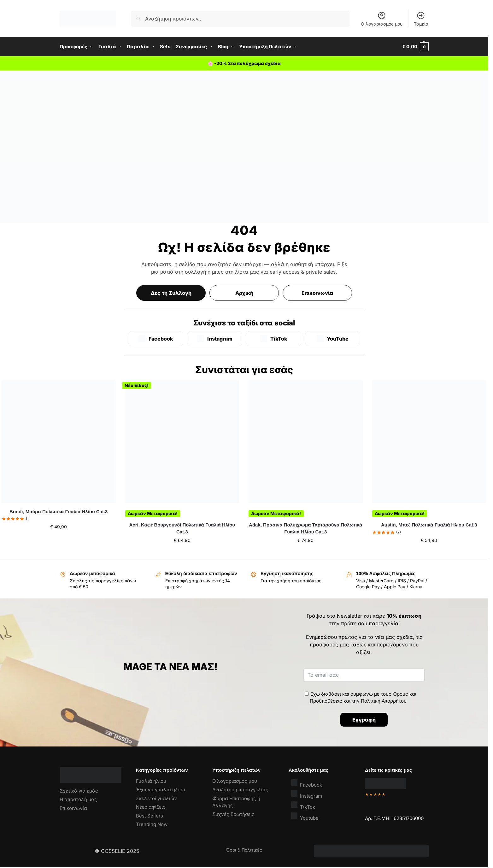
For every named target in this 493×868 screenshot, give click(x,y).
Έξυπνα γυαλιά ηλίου (161, 790)
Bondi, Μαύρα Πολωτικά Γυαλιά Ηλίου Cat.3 (59, 511)
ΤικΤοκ (303, 805)
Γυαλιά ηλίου (151, 781)
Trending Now (152, 824)
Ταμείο (421, 19)
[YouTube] (333, 339)
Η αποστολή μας (78, 799)
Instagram (307, 794)
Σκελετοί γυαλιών (156, 798)
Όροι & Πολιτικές (244, 850)
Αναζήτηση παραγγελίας (240, 790)
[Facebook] (156, 339)
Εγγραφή (364, 720)
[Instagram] (215, 339)
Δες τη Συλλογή (171, 293)
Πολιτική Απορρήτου (384, 701)
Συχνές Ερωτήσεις (233, 814)
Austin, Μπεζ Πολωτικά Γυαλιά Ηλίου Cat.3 (429, 525)
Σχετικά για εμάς (79, 791)
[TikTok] (274, 339)
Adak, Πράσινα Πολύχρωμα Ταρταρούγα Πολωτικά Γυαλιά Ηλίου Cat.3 (305, 528)
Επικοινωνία (317, 293)
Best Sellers (150, 816)
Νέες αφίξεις (151, 807)
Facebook (307, 783)
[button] (415, 47)
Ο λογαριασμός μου (382, 19)
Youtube (305, 816)
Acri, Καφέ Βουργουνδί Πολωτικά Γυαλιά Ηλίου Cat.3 (182, 528)
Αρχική (244, 293)
